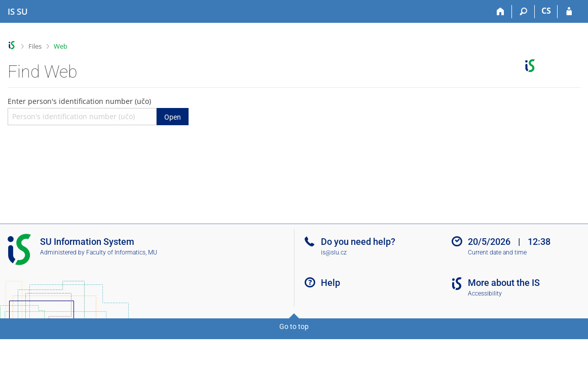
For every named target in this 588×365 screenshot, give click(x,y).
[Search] (523, 12)
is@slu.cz (334, 252)
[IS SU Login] (569, 12)
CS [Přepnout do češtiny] (546, 11)
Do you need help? (358, 242)
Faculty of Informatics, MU (122, 252)
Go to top (294, 326)
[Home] (501, 12)
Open (173, 117)
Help (330, 283)
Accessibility (485, 294)
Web (61, 46)
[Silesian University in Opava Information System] (18, 12)
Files (35, 46)
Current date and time (497, 252)
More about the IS (504, 283)
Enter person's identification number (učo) (98, 111)
